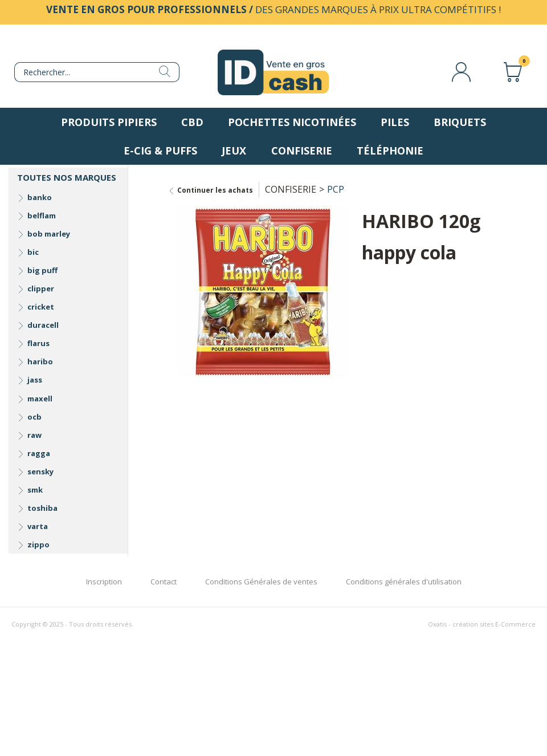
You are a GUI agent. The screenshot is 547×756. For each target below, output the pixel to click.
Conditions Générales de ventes (261, 582)
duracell (43, 325)
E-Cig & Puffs (160, 151)
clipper (41, 288)
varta (38, 526)
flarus (38, 343)
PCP (336, 189)
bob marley (49, 234)
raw (34, 435)
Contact (164, 582)
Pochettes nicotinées (292, 122)
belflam (42, 216)
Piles (395, 122)
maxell (40, 399)
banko (40, 197)
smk (35, 490)
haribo (40, 361)
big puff (42, 270)
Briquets (460, 122)
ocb (34, 417)
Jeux (234, 151)
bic (33, 252)
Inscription (104, 582)
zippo (38, 544)
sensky (40, 472)
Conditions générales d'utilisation (404, 582)
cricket (41, 307)
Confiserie (302, 151)
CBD (192, 122)
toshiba (42, 508)
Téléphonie (390, 151)
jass (35, 380)
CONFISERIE (291, 189)
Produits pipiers (109, 122)
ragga (39, 453)
